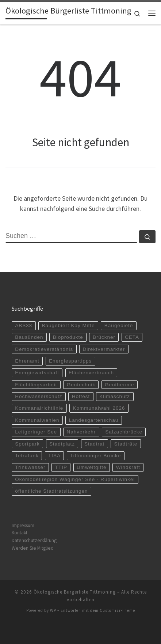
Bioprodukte (68, 337)
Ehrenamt (27, 361)
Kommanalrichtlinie (39, 408)
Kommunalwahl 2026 (99, 408)
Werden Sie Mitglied (33, 548)
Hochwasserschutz (39, 396)
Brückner (104, 337)
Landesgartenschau (94, 420)
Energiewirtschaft (37, 373)
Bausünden (29, 337)
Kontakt (20, 533)
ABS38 (24, 325)
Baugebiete (119, 325)
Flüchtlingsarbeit (36, 385)
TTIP (61, 467)
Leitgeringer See (36, 432)
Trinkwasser (30, 467)
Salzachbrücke (124, 432)
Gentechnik (81, 385)
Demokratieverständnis (44, 349)
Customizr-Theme (117, 610)
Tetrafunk (27, 456)
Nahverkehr (81, 432)
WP (53, 610)
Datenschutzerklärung (34, 540)
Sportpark (27, 444)
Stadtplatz (62, 444)
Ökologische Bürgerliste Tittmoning (75, 592)
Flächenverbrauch (91, 373)
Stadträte (126, 444)
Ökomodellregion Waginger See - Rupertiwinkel (75, 479)
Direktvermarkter (104, 349)
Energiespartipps (70, 361)
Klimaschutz (115, 396)
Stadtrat (94, 444)
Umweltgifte (92, 467)
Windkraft (128, 467)
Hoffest (81, 396)
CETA (132, 337)
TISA (54, 456)
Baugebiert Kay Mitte (68, 325)
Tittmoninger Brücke (95, 456)
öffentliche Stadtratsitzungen (51, 491)
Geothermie (120, 385)
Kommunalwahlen (37, 420)
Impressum (23, 525)
